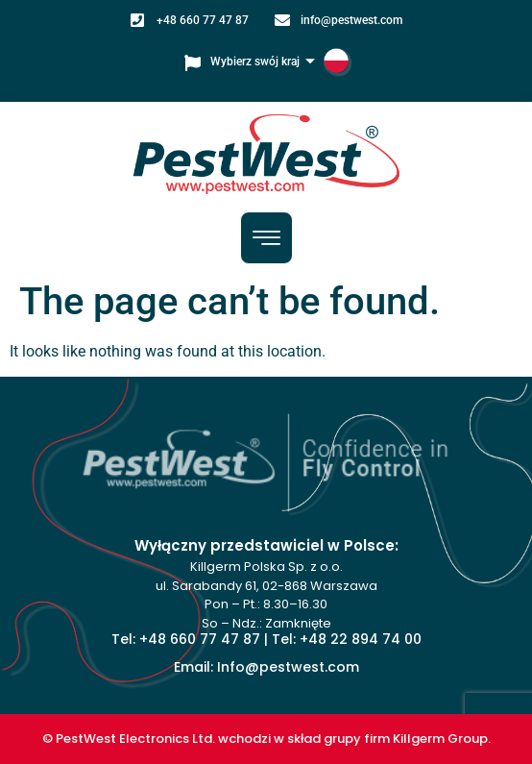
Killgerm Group (440, 739)
